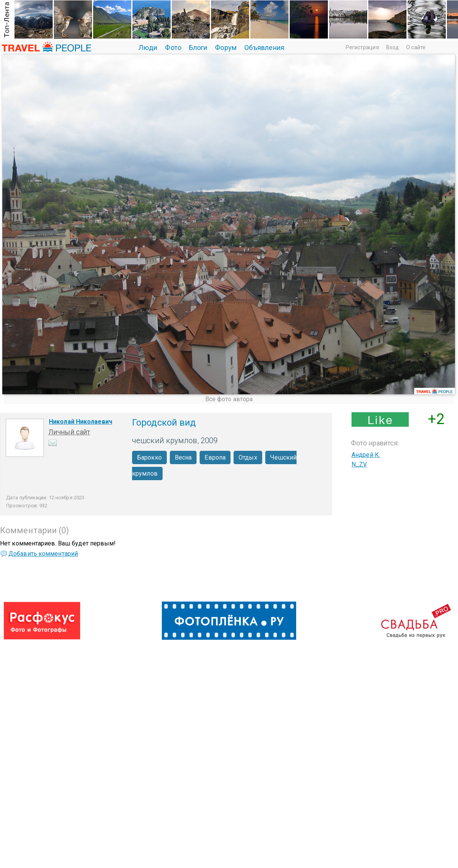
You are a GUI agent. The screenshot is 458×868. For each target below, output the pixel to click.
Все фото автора (229, 399)
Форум (226, 48)
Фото (173, 48)
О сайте (416, 47)
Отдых (248, 457)
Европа (215, 457)
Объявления (264, 48)
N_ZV (359, 464)
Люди (148, 48)
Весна (183, 457)
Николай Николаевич (81, 422)
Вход (393, 47)
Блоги (198, 48)
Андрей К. (366, 455)
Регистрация (362, 47)
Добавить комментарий (43, 554)
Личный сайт (69, 432)
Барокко (149, 457)
